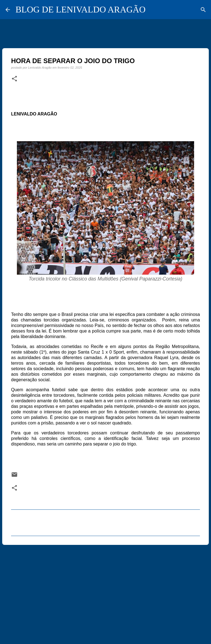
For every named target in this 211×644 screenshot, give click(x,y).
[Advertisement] (105, 592)
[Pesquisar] (203, 10)
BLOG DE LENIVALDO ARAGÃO (81, 9)
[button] (14, 79)
